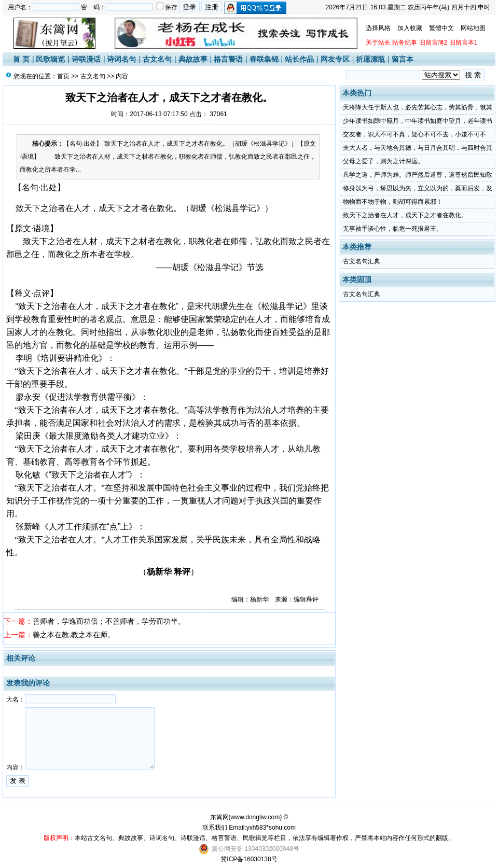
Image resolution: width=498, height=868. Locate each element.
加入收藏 (410, 28)
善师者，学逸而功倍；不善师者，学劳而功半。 (109, 621)
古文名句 (157, 59)
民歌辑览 (50, 59)
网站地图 (473, 28)
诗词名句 (121, 59)
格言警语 (228, 59)
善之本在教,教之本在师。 (74, 635)
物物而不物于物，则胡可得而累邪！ (393, 202)
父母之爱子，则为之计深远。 (383, 161)
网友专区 (335, 59)
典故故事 (193, 59)
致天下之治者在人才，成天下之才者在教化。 (405, 215)
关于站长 (378, 43)
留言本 (403, 59)
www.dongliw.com (255, 817)
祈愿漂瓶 (370, 59)
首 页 (21, 59)
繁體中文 (441, 28)
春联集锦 (264, 59)
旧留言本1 (464, 43)
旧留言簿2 (433, 43)
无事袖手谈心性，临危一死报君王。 (393, 229)
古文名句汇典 (362, 261)
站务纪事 (405, 43)
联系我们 (215, 828)
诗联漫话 (86, 59)
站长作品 (299, 59)
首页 (63, 76)
